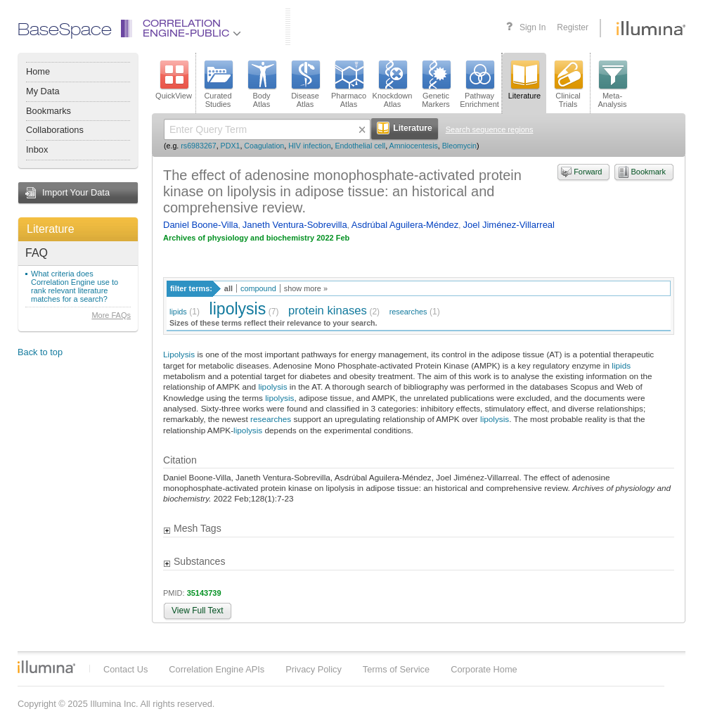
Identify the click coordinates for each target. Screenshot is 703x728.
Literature (51, 229)
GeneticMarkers (436, 84)
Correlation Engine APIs (217, 669)
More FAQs (111, 315)
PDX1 (231, 146)
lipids (178, 312)
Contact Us (125, 669)
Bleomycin (459, 146)
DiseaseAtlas (305, 84)
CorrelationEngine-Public (192, 29)
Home (38, 71)
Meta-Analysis (613, 84)
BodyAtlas (262, 84)
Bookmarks (49, 111)
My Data (43, 91)
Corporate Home (484, 669)
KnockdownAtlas (393, 84)
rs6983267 (198, 146)
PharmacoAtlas (349, 84)
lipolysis (238, 309)
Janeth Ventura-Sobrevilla (295, 225)
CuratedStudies (218, 84)
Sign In (533, 27)
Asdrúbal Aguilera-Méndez (405, 225)
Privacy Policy (314, 669)
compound (258, 288)
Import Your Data (76, 192)
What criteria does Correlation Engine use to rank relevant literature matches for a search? (75, 286)
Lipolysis (179, 354)
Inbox (37, 149)
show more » (306, 288)
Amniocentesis (414, 146)
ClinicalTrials (568, 84)
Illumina (46, 667)
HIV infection (309, 146)
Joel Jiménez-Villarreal (509, 225)
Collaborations (55, 130)
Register (573, 27)
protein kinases (328, 311)
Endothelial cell (361, 146)
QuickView (174, 80)
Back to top (40, 352)
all (228, 288)
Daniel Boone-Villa (201, 225)
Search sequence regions (490, 129)
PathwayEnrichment (479, 84)
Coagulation (264, 146)
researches (408, 312)
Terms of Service (396, 669)
